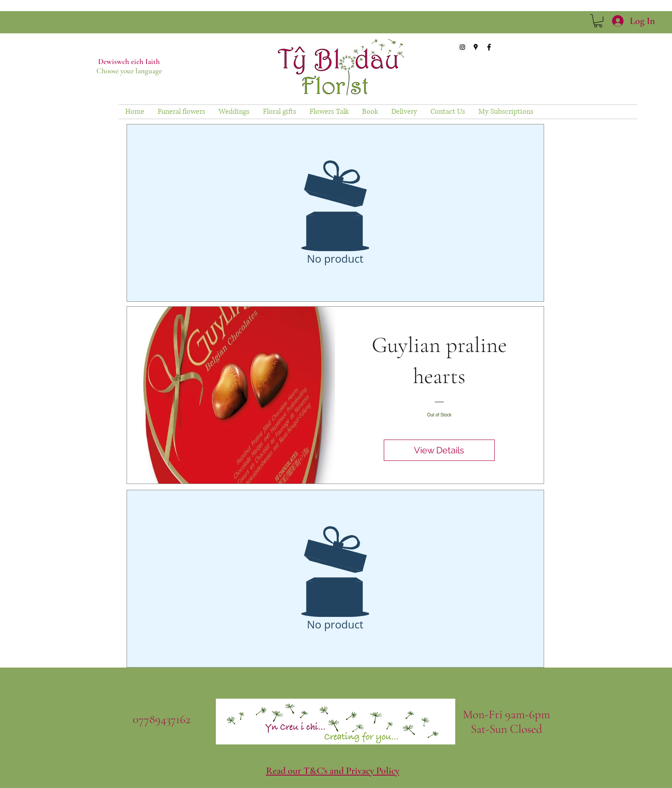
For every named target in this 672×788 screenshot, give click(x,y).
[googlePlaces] (476, 47)
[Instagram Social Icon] (462, 47)
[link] (598, 21)
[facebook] (489, 47)
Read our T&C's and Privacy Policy (333, 771)
